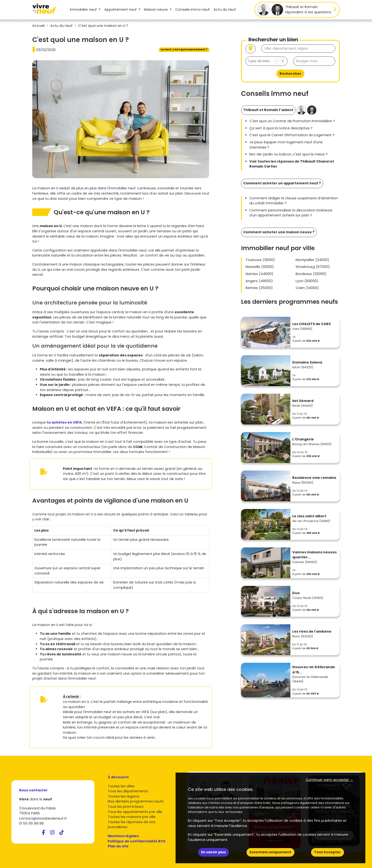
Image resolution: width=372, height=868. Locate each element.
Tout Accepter (328, 852)
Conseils (193, 9)
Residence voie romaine (314, 478)
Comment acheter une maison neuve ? (279, 232)
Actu (225, 9)
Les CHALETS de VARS (312, 324)
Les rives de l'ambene (312, 631)
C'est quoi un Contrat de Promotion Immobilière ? (292, 121)
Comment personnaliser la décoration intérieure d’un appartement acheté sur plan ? (291, 213)
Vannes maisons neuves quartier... (314, 555)
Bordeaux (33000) (311, 274)
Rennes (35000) (259, 288)
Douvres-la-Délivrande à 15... (314, 670)
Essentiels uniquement (270, 852)
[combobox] (267, 61)
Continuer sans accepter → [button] (329, 780)
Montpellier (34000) (312, 260)
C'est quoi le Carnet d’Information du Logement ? (292, 135)
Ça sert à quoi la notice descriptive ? (281, 128)
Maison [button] (156, 9)
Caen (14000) (307, 288)
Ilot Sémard (303, 401)
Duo (296, 593)
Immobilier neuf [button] (84, 9)
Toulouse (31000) (260, 260)
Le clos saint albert (309, 516)
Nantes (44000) (259, 274)
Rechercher (290, 74)
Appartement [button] (121, 9)
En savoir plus (214, 852)
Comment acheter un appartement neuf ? (282, 183)
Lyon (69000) (307, 281)
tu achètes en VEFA (64, 422)
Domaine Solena (307, 362)
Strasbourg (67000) (313, 267)
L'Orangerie (303, 439)
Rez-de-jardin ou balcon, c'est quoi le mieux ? (288, 154)
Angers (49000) (259, 281)
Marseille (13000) (260, 267)
